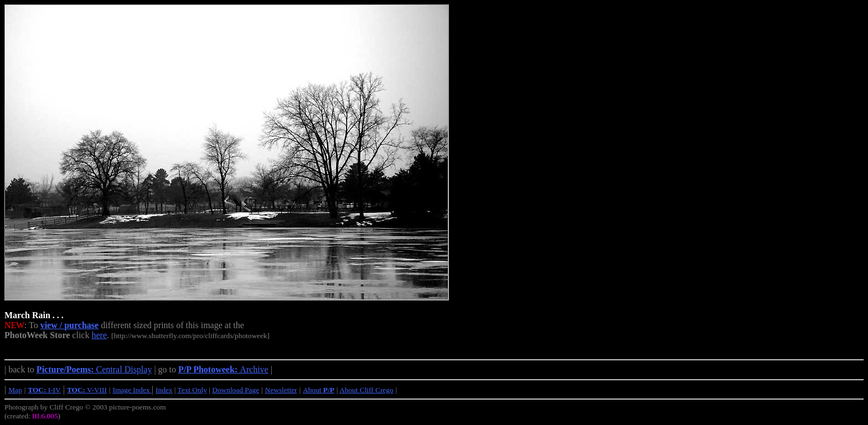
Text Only (192, 390)
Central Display (94, 369)
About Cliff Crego (366, 390)
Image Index (132, 390)
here (99, 335)
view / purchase (69, 325)
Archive (223, 369)
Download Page (236, 390)
